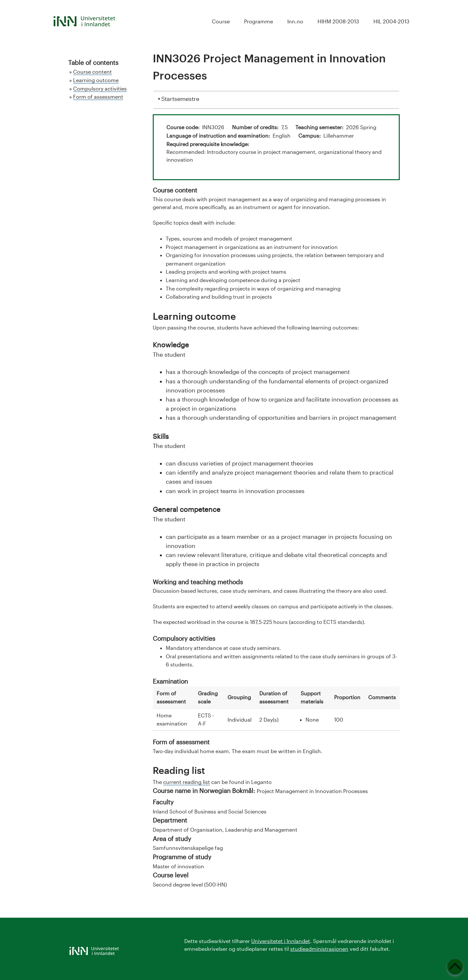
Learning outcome (96, 80)
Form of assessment (98, 97)
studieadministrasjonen (319, 949)
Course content (92, 72)
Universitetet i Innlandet (281, 941)
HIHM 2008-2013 (338, 21)
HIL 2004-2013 (391, 21)
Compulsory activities (100, 88)
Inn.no (295, 21)
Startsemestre (180, 98)
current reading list (187, 782)
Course (221, 21)
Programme (259, 21)
